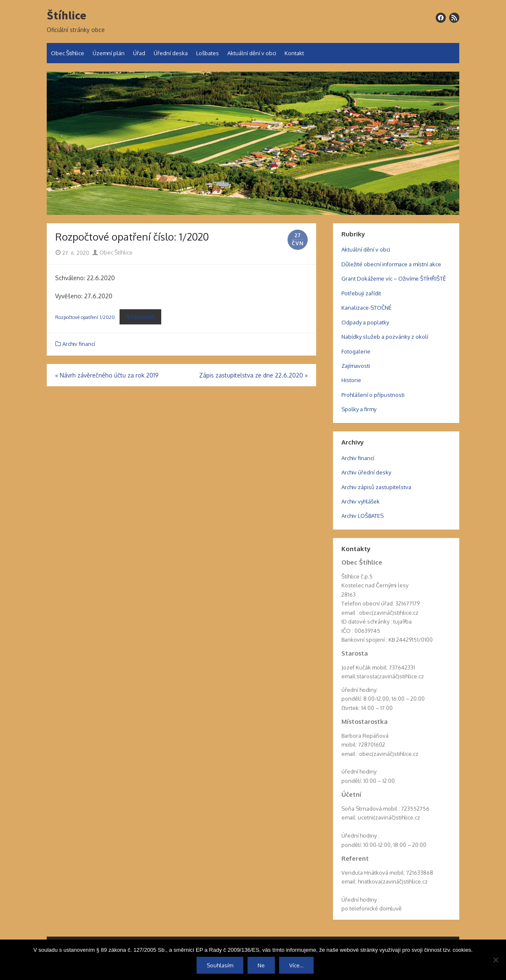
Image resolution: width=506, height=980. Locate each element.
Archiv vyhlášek (361, 501)
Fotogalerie (356, 351)
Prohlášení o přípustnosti (373, 395)
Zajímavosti (356, 366)
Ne (261, 965)
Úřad (139, 53)
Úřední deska (171, 53)
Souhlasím (220, 965)
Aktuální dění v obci (252, 53)
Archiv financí (79, 344)
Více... (296, 965)
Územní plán (109, 53)
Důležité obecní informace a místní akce (391, 264)
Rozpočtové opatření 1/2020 (85, 317)
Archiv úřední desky (366, 472)
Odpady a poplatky (365, 322)
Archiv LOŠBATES (362, 516)
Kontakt (294, 53)
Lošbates (208, 53)
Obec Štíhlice (68, 53)
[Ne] (495, 960)
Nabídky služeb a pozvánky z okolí (385, 337)
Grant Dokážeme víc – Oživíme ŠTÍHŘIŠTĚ (394, 278)
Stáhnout (140, 317)
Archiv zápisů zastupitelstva (376, 487)
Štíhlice (67, 16)
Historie (351, 380)
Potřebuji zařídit (361, 293)
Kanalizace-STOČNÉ (366, 308)
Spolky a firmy (359, 409)
